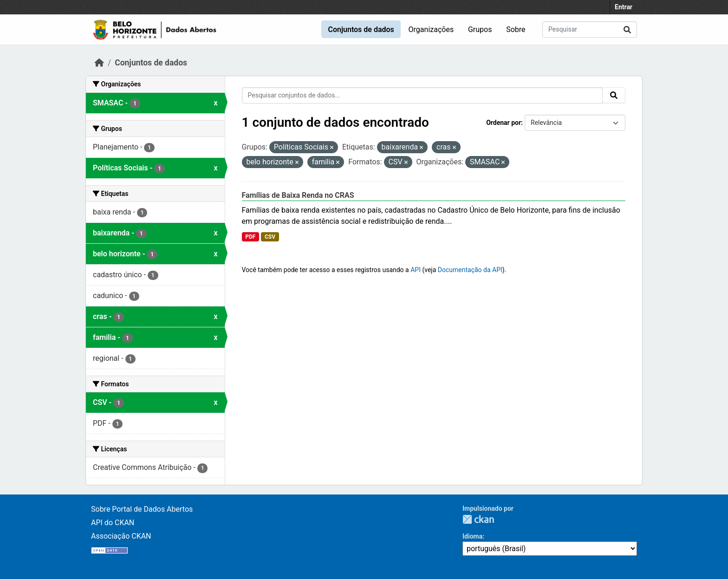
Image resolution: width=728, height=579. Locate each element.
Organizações (431, 29)
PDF (250, 237)
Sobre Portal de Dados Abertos (142, 509)
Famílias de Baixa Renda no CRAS (298, 195)
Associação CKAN (121, 536)
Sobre (516, 29)
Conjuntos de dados (361, 29)
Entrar (624, 7)
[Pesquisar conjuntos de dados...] (590, 29)
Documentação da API (470, 270)
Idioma (472, 536)
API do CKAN (113, 523)
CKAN (478, 519)
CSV (270, 237)
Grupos (480, 29)
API (416, 270)
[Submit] (627, 29)
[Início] (99, 63)
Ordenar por (504, 123)
